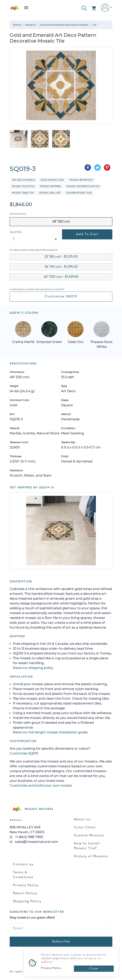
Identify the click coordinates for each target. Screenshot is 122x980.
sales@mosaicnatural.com (34, 842)
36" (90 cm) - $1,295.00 (61, 267)
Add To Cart (87, 234)
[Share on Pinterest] (107, 167)
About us (82, 820)
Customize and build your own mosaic (41, 786)
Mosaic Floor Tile (23, 187)
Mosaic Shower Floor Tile (83, 187)
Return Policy (25, 893)
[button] (84, 8)
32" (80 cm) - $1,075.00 (61, 257)
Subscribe (61, 942)
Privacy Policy (26, 885)
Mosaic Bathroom (81, 180)
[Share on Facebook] (88, 167)
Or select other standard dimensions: (34, 250)
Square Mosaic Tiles (79, 193)
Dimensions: (18, 214)
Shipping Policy (27, 901)
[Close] (94, 969)
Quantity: (16, 232)
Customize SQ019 (61, 297)
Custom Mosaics (89, 836)
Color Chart (85, 828)
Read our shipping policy (33, 668)
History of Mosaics (91, 856)
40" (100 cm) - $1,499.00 (61, 277)
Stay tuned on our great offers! (32, 918)
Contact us (23, 865)
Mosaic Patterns (50, 187)
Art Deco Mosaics (24, 180)
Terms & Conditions (23, 875)
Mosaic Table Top (23, 193)
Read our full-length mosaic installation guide (50, 732)
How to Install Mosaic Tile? (87, 846)
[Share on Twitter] (97, 167)
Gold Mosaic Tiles (52, 180)
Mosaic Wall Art (50, 193)
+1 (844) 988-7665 (26, 837)
